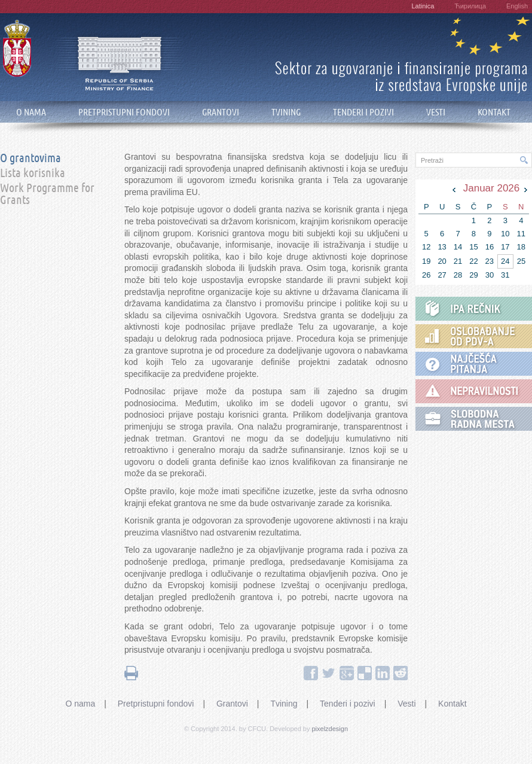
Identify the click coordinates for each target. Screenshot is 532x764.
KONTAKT (494, 112)
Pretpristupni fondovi (156, 704)
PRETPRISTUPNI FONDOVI (124, 112)
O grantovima (30, 159)
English (517, 6)
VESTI (436, 112)
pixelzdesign (330, 729)
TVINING (286, 112)
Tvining (284, 704)
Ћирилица (470, 6)
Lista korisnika (33, 174)
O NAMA (31, 112)
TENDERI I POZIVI (363, 112)
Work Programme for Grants (47, 194)
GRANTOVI (221, 112)
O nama (80, 704)
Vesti (406, 704)
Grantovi (232, 704)
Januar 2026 (492, 188)
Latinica (423, 6)
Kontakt (452, 704)
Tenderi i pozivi (348, 704)
